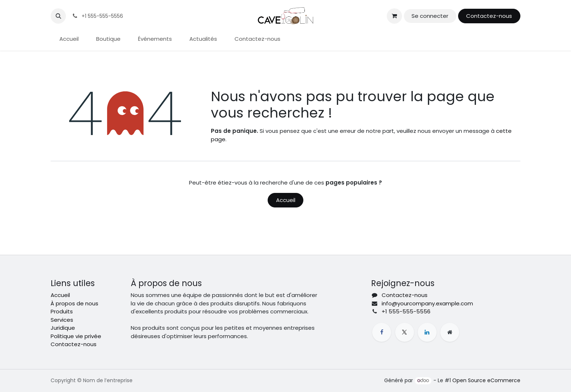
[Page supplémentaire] (450, 332)
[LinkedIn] (427, 332)
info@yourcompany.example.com (427, 303)
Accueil (286, 200)
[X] (405, 332)
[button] (58, 16)
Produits (62, 311)
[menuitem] (69, 39)
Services (62, 320)
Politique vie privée (76, 336)
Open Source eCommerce (486, 380)
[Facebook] (382, 332)
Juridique (63, 328)
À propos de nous (74, 303)
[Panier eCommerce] (394, 16)
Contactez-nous (489, 16)
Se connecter (430, 16)
